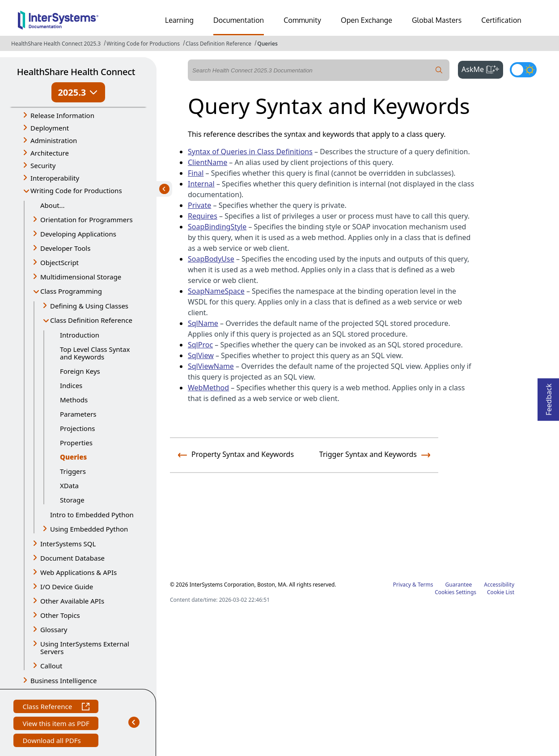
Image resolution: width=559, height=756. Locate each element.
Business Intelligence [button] (64, 680)
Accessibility (499, 585)
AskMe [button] (482, 68)
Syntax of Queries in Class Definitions (250, 152)
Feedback (549, 397)
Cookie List (501, 592)
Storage (72, 500)
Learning (179, 20)
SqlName (203, 323)
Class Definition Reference (218, 44)
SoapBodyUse (211, 259)
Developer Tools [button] (65, 248)
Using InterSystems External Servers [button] (85, 648)
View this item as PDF (56, 724)
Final (196, 173)
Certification (501, 20)
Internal (201, 184)
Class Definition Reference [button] (91, 320)
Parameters (78, 414)
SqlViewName (211, 366)
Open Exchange (366, 20)
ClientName (208, 162)
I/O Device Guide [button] (67, 587)
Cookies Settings (455, 592)
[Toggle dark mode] (523, 70)
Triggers (73, 471)
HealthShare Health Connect (76, 72)
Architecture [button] (50, 153)
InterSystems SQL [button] (68, 544)
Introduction (80, 335)
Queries (267, 44)
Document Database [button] (72, 558)
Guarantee (459, 585)
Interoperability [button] (55, 178)
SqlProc (200, 345)
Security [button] (43, 165)
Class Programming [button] (71, 291)
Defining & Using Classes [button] (89, 306)
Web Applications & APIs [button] (78, 572)
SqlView (201, 355)
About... (53, 205)
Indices (71, 385)
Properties (76, 443)
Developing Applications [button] (78, 234)
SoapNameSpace (216, 291)
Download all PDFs (53, 741)
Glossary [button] (54, 629)
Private (199, 205)
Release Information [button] (62, 115)
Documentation (239, 20)
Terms (426, 585)
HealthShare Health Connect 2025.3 (56, 44)
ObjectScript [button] (59, 262)
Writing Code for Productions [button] (76, 190)
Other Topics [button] (60, 615)
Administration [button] (54, 140)
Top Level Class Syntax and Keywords (95, 353)
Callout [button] (51, 666)
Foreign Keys (80, 371)
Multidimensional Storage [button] (81, 277)
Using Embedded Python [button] (89, 529)
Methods (74, 400)
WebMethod (208, 388)
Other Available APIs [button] (72, 601)
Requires (203, 216)
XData (69, 486)
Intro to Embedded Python (92, 515)
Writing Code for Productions (143, 44)
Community (302, 20)
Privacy (402, 585)
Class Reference (56, 707)
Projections (77, 428)
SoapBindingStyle (217, 227)
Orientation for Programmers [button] (87, 220)
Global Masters (437, 20)
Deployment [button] (50, 128)
